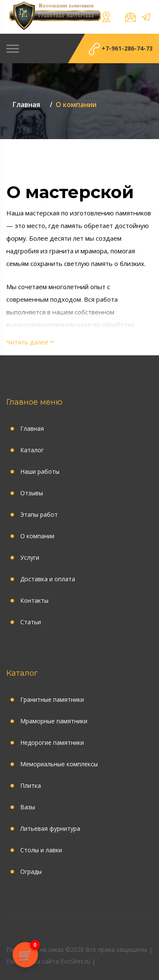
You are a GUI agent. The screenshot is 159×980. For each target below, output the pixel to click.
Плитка (31, 785)
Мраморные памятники (54, 721)
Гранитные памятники (52, 699)
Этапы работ (39, 514)
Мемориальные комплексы (59, 764)
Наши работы (40, 471)
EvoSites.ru (75, 961)
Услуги (30, 557)
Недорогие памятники (52, 742)
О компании (37, 536)
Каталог (32, 450)
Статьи (31, 622)
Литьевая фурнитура (50, 828)
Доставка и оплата (48, 579)
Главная (32, 428)
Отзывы (32, 493)
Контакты (34, 600)
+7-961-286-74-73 (121, 49)
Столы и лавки (41, 850)
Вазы (28, 807)
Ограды (31, 871)
